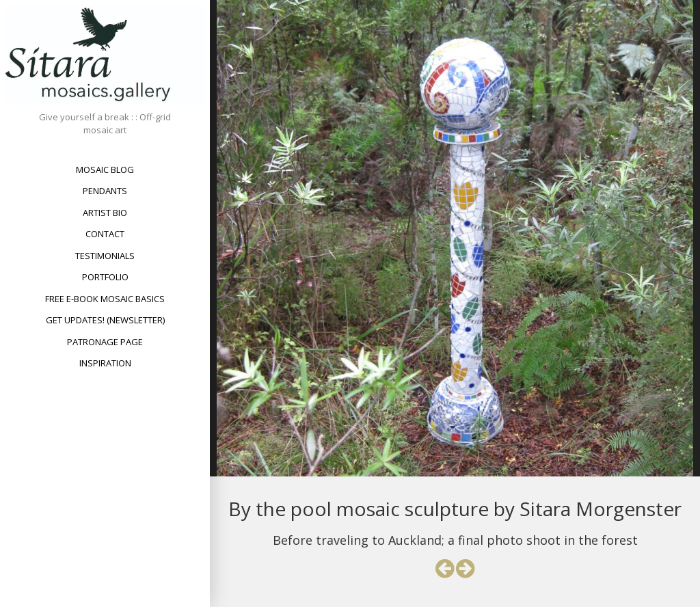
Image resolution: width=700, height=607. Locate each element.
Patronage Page (105, 342)
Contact (105, 234)
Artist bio (105, 213)
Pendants (105, 191)
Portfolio (105, 277)
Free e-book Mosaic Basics (105, 299)
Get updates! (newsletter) (105, 320)
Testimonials (105, 256)
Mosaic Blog (105, 170)
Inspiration (105, 363)
